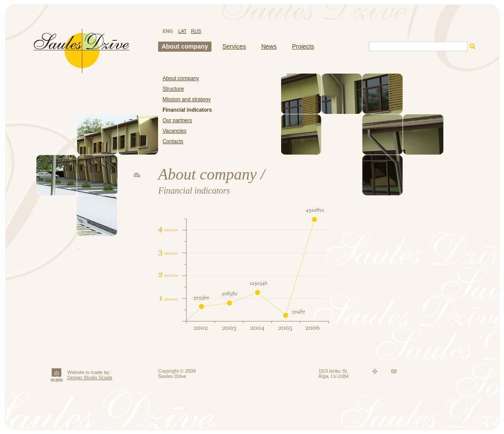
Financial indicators (187, 110)
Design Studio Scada (90, 378)
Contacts (173, 141)
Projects (303, 46)
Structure (173, 89)
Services (234, 46)
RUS (196, 31)
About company (185, 46)
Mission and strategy (187, 99)
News (269, 46)
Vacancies (174, 131)
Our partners (177, 120)
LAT (182, 31)
